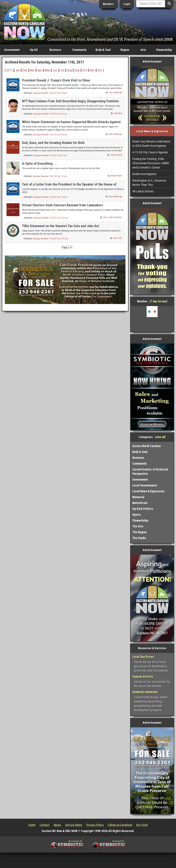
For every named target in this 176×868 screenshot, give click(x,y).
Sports (137, 515)
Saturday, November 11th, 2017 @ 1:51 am (50, 176)
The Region (139, 532)
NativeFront (140, 503)
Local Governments (145, 485)
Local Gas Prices (143, 657)
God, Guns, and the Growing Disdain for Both (53, 143)
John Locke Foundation (112, 217)
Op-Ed (34, 50)
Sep (77, 70)
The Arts (138, 526)
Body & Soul (103, 50)
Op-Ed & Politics (143, 509)
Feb (25, 70)
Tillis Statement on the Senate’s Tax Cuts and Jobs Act (61, 226)
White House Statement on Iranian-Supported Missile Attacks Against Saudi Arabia (71, 124)
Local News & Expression (148, 491)
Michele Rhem (116, 176)
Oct (85, 70)
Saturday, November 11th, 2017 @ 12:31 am (50, 239)
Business (55, 50)
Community (79, 50)
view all (160, 437)
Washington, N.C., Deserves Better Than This (149, 183)
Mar (32, 70)
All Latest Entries (143, 191)
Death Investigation (144, 174)
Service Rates (74, 825)
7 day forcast (158, 301)
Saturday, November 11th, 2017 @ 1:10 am (50, 197)
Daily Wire (118, 113)
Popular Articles (143, 677)
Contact (45, 825)
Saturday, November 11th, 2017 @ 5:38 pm (50, 93)
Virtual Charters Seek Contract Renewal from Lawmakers (62, 205)
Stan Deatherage (115, 93)
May (47, 70)
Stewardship (164, 50)
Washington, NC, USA (152, 319)
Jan (18, 70)
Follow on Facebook (120, 825)
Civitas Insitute (116, 155)
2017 (9, 70)
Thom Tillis (117, 238)
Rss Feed (142, 825)
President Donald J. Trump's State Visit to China (56, 80)
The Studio (139, 538)
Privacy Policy (95, 825)
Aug (69, 70)
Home (32, 825)
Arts (143, 50)
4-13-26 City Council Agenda (150, 152)
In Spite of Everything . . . (40, 164)
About (57, 825)
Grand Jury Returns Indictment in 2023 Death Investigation (151, 144)
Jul (62, 70)
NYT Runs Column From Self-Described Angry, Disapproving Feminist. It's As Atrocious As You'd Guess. (71, 103)
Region (125, 50)
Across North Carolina (147, 446)
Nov (92, 70)
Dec (100, 70)
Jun (55, 70)
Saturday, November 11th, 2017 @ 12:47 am (50, 218)
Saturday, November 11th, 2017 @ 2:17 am (50, 155)
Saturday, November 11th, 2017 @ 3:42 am (50, 114)
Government (12, 50)
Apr (40, 70)
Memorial (138, 497)
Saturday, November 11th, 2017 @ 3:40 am (50, 135)
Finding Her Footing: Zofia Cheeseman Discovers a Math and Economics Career (151, 163)
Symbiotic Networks (145, 692)
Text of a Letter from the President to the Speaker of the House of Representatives (69, 186)
